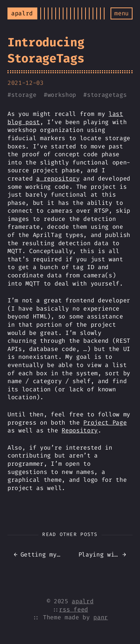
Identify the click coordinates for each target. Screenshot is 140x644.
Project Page (105, 423)
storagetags (107, 95)
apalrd (83, 601)
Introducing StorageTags (46, 50)
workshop (62, 95)
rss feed (73, 609)
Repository (80, 430)
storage (24, 95)
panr (101, 617)
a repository (58, 178)
